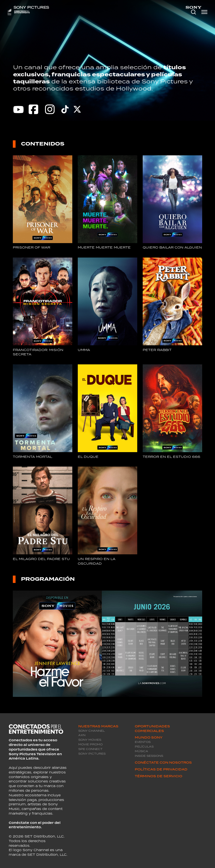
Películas (144, 747)
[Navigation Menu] (204, 12)
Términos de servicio (159, 776)
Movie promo (90, 744)
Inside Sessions (149, 756)
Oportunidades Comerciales (152, 729)
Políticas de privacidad (161, 769)
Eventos (143, 742)
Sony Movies (90, 740)
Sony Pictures (92, 754)
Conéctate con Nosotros (163, 763)
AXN (82, 735)
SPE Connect (90, 749)
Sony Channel (92, 731)
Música (141, 751)
